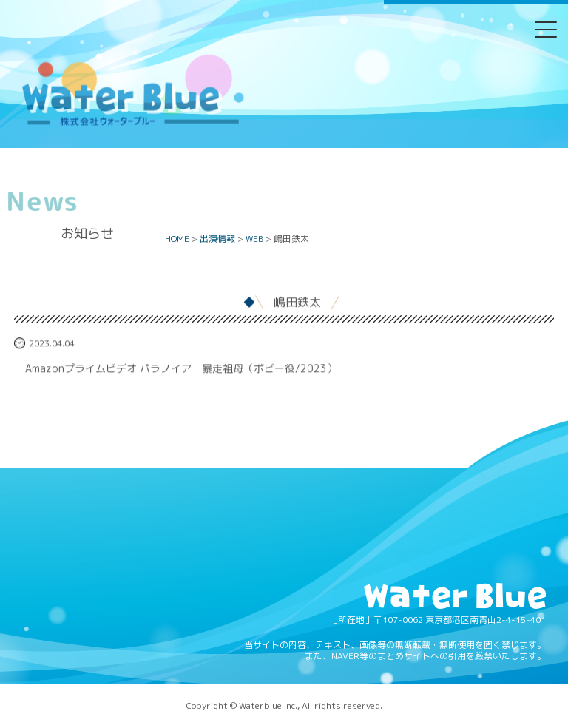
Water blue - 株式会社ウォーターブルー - (132, 125)
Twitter (227, 40)
